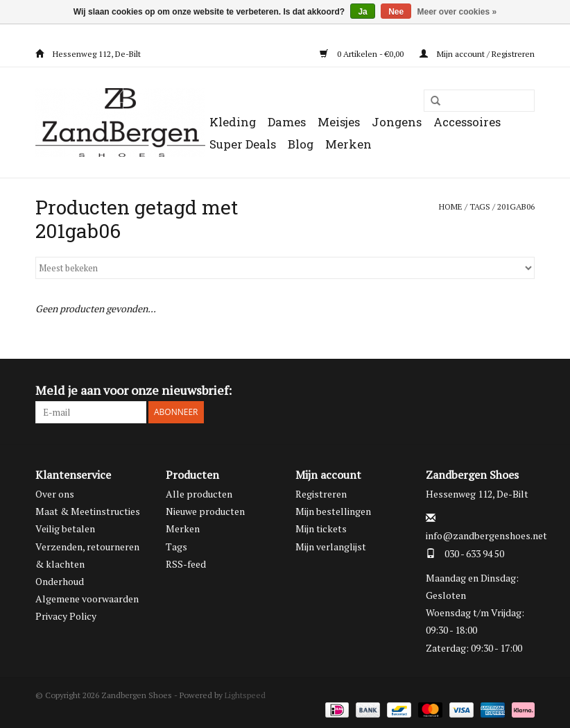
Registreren (321, 494)
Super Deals (243, 144)
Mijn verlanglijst (331, 547)
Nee (396, 12)
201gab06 (516, 206)
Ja (362, 12)
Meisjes (339, 122)
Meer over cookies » (457, 12)
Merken (348, 144)
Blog (301, 144)
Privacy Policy (66, 616)
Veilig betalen (65, 528)
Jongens (397, 122)
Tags (480, 206)
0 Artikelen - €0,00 (363, 54)
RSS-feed (186, 564)
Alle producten (199, 494)
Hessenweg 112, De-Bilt (88, 54)
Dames (287, 122)
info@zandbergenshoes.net (486, 535)
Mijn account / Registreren (477, 54)
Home (451, 206)
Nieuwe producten (205, 511)
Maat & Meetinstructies (88, 511)
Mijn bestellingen (333, 511)
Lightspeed (245, 695)
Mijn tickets (321, 528)
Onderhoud (60, 581)
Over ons (55, 494)
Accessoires (467, 122)
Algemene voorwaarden (87, 599)
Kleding (233, 122)
